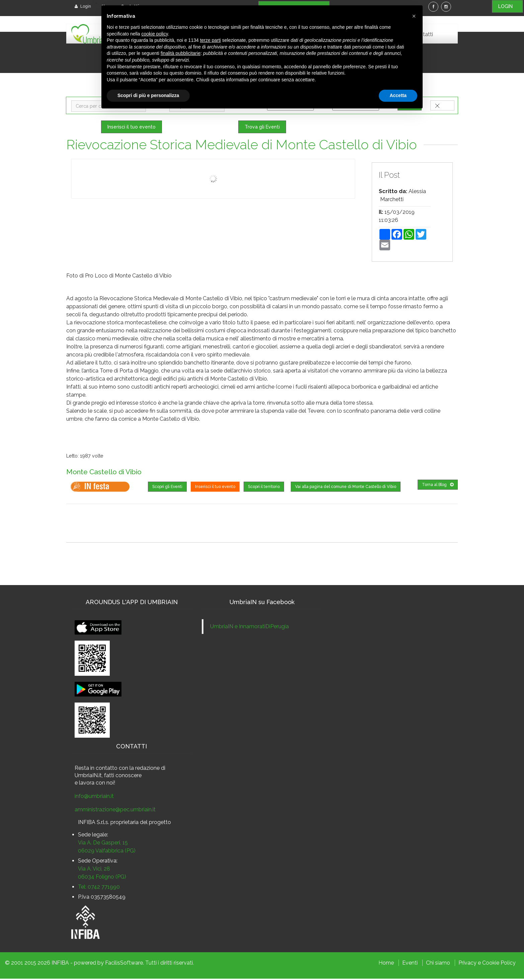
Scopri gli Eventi (167, 488)
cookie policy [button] (155, 34)
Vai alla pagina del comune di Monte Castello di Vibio (346, 488)
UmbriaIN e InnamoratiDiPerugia (249, 628)
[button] (414, 16)
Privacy (467, 964)
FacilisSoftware (124, 964)
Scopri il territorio (264, 488)
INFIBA (60, 964)
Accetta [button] (398, 95)
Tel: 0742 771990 (99, 888)
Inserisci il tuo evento (132, 128)
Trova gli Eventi (262, 128)
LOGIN (507, 6)
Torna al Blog (438, 486)
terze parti (210, 40)
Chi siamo (438, 964)
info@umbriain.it (94, 797)
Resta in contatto (96, 769)
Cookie (491, 964)
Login (83, 6)
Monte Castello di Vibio (112, 473)
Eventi (410, 964)
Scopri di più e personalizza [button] (148, 95)
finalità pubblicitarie (181, 53)
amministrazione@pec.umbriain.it (115, 811)
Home (386, 964)
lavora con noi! (97, 784)
